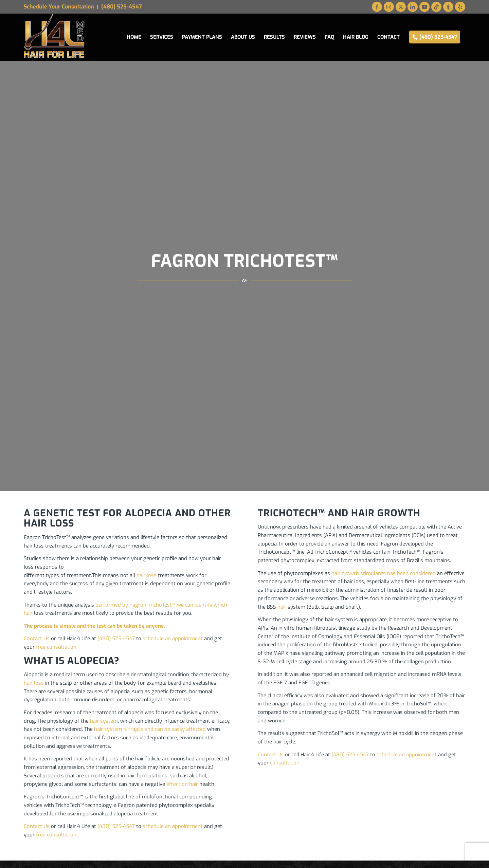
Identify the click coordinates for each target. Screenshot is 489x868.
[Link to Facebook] (377, 7)
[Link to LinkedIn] (413, 7)
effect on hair (182, 784)
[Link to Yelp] (460, 7)
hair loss (147, 575)
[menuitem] (61, 7)
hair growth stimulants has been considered (384, 573)
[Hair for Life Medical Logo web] (55, 37)
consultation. (285, 763)
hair (282, 607)
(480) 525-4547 (122, 7)
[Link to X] (401, 7)
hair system (104, 721)
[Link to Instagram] (389, 7)
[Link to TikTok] (436, 7)
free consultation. (57, 647)
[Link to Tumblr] (448, 7)
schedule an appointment (173, 639)
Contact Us (37, 639)
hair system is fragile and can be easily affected (150, 729)
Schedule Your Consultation (59, 7)
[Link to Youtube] (424, 7)
